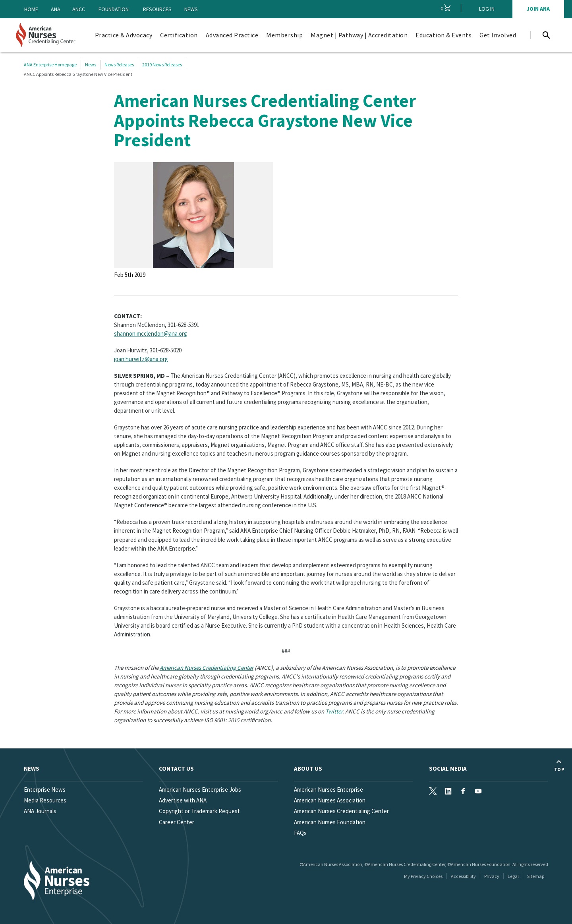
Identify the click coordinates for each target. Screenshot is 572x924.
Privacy (492, 876)
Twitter (334, 711)
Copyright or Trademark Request (199, 811)
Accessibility (463, 876)
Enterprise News (45, 790)
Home (31, 9)
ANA (56, 9)
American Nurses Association (330, 800)
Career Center (177, 822)
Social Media (448, 768)
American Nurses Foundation (330, 822)
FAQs (300, 833)
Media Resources (45, 800)
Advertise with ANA (183, 800)
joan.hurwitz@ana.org (141, 359)
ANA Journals (40, 811)
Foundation (114, 9)
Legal (513, 876)
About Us (308, 768)
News (191, 9)
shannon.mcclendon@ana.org (151, 333)
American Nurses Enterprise (329, 790)
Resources (157, 9)
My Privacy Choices (423, 876)
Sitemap (536, 876)
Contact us (176, 768)
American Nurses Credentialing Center (207, 668)
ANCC (79, 9)
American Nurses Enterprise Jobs (200, 790)
